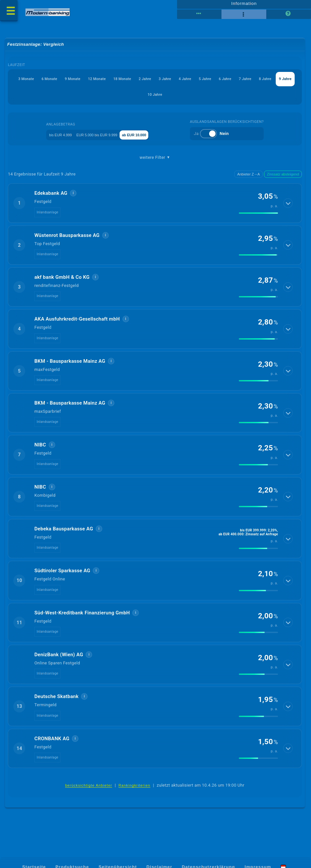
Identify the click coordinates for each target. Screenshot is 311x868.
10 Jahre (210, 98)
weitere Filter (155, 161)
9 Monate (98, 82)
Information (244, 6)
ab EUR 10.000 (153, 138)
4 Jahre (249, 82)
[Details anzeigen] (288, 207)
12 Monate (130, 82)
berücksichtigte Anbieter (89, 790)
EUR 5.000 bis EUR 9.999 (103, 138)
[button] (155, 207)
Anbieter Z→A (248, 178)
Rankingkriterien (135, 790)
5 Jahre (276, 82)
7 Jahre (126, 98)
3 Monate (35, 82)
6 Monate (66, 82)
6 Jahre (99, 98)
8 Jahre (154, 98)
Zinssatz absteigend (283, 178)
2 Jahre (194, 82)
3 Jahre (222, 82)
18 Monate (164, 82)
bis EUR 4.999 (54, 138)
